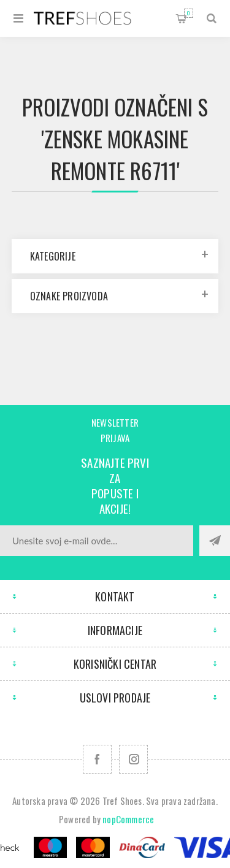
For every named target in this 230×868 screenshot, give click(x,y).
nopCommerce (128, 819)
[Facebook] (97, 759)
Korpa (189, 13)
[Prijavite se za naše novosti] (97, 541)
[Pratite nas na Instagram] (133, 759)
